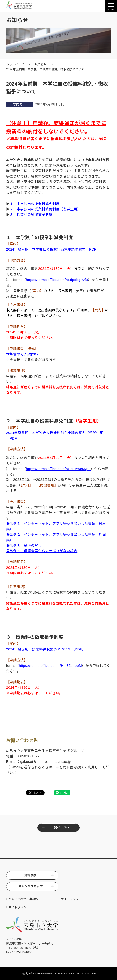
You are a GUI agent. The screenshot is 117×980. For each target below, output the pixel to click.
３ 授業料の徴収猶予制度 (31, 215)
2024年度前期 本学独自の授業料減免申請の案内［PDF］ (53, 249)
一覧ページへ (56, 828)
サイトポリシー (19, 907)
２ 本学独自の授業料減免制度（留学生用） (45, 209)
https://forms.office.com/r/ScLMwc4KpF (58, 469)
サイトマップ (70, 899)
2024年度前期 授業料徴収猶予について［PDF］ (46, 649)
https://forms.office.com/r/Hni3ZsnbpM (50, 666)
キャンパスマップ (36, 886)
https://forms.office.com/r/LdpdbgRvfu (57, 280)
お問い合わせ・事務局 (23, 899)
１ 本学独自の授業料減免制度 (35, 204)
